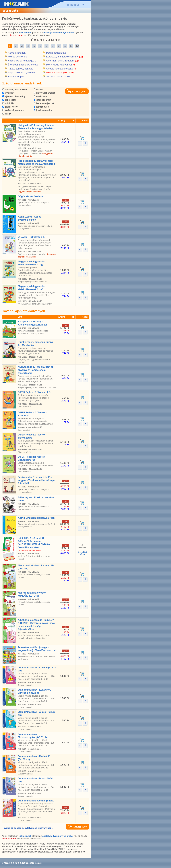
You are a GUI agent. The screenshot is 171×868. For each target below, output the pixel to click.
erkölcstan (9, 100)
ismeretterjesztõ (44, 103)
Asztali (38, 863)
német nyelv (42, 107)
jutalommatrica (43, 110)
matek (38, 89)
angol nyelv (10, 107)
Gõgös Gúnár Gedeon (30, 196)
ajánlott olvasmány (14, 96)
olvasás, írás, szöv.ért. (16, 89)
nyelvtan (8, 93)
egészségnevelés (13, 110)
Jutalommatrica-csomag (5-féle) (36, 801)
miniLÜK (8, 103)
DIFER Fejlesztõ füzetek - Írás (35, 392)
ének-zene (40, 96)
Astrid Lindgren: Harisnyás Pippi (37, 518)
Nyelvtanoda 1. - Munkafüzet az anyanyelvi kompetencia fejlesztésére (36, 370)
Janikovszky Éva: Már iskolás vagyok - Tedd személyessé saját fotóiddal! (37, 480)
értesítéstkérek (82, 553)
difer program (42, 100)
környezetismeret (44, 93)
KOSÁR (74, 92)
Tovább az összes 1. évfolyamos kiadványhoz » (28, 828)
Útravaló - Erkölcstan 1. (31, 237)
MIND (7, 114)
